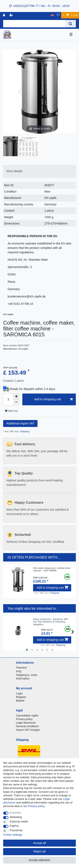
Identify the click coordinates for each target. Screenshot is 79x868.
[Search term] (34, 24)
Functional (16, 830)
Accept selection (40, 860)
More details (14, 171)
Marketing (16, 817)
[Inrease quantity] (16, 396)
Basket (20, 701)
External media (19, 821)
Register (21, 697)
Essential (15, 813)
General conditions (27, 726)
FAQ (19, 671)
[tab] (39, 171)
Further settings (13, 835)
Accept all (39, 843)
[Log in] (4, 15)
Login (19, 693)
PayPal (14, 826)
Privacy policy (24, 719)
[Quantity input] (8, 399)
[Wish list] (58, 15)
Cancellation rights (27, 715)
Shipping (24, 431)
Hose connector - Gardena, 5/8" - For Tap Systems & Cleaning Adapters (51, 622)
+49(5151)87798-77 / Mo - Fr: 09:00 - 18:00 (39, 6)
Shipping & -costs (27, 675)
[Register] (12, 15)
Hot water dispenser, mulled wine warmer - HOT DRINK (52, 569)
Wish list (11, 411)
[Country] (52, 15)
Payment (21, 668)
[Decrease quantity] (16, 402)
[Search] (70, 24)
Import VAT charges (28, 730)
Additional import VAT (20, 423)
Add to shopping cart (53, 399)
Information (23, 678)
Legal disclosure (26, 723)
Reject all (40, 851)
